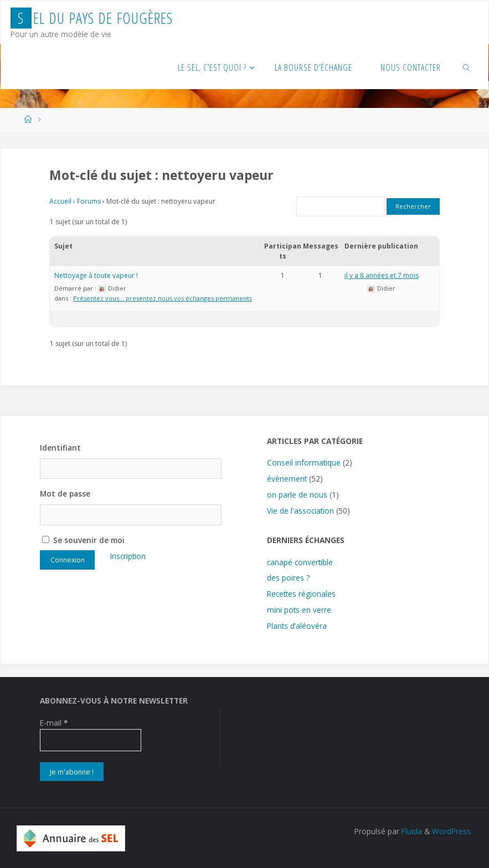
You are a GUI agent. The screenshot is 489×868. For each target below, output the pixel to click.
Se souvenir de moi (83, 540)
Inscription (128, 556)
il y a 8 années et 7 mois (382, 275)
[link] (467, 67)
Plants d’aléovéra (297, 626)
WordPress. (452, 831)
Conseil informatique (304, 463)
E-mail (54, 723)
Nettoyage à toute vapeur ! (96, 275)
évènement (287, 479)
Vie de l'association (300, 511)
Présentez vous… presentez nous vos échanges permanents (163, 298)
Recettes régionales (301, 594)
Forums (89, 201)
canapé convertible (300, 562)
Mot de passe (65, 494)
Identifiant (60, 448)
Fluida (411, 831)
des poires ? (288, 578)
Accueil (60, 201)
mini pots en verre (299, 610)
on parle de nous (297, 495)
